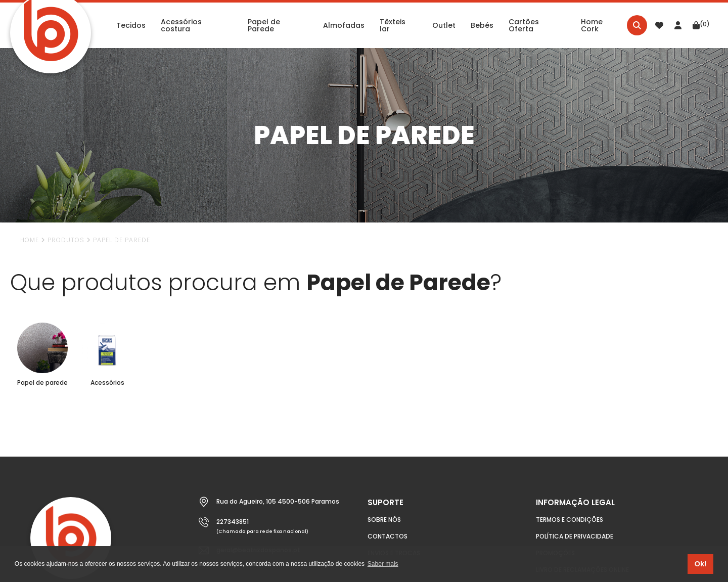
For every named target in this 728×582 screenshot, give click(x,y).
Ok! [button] (701, 564)
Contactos (388, 536)
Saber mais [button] (383, 564)
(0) (701, 25)
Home (30, 240)
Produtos (66, 240)
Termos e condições (570, 520)
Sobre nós (384, 520)
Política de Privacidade (575, 536)
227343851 (233, 522)
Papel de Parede (122, 240)
